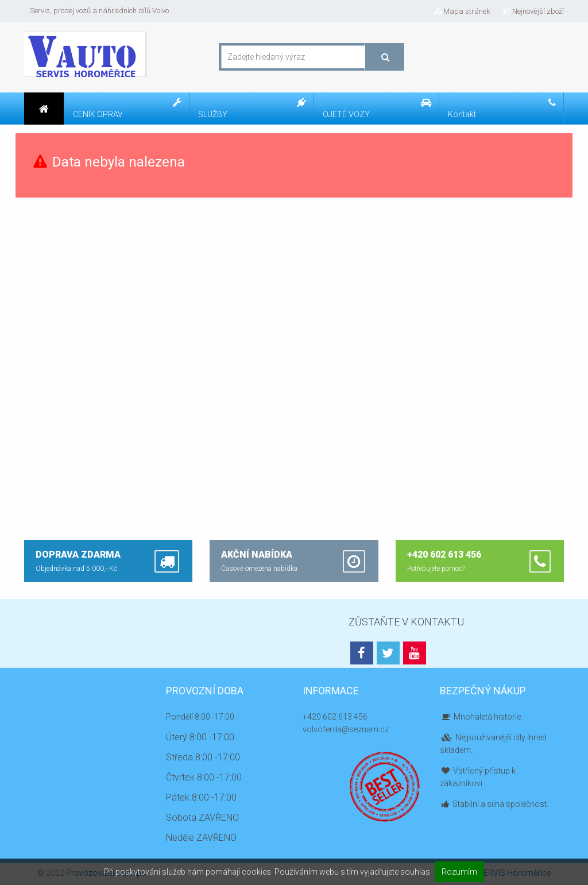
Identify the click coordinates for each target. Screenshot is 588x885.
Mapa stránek (462, 11)
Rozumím (459, 872)
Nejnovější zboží (533, 11)
